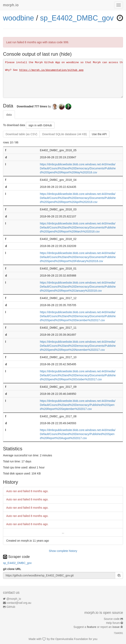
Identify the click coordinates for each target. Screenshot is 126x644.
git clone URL (12, 569)
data (9, 115)
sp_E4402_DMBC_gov (77, 18)
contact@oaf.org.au (19, 603)
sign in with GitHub (40, 125)
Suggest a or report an (97, 627)
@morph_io (14, 599)
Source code (112, 619)
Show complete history (63, 551)
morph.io (11, 5)
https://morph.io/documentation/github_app (51, 70)
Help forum (113, 623)
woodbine (18, 18)
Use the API (99, 134)
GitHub (11, 607)
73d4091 (118, 633)
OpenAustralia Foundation (72, 639)
